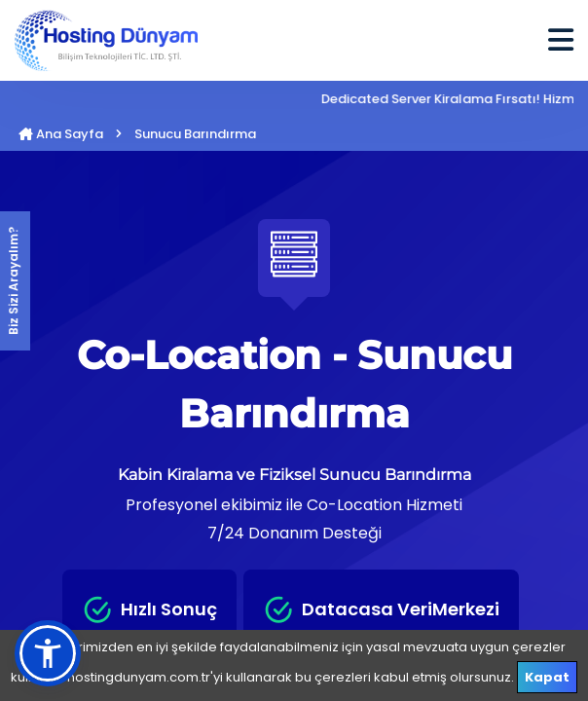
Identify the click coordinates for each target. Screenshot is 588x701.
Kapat (547, 677)
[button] (48, 653)
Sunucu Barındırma (195, 134)
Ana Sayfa (61, 134)
